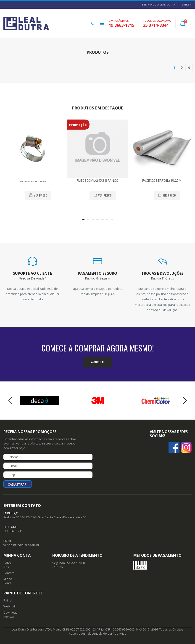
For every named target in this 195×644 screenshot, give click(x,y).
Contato (9, 573)
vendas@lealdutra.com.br (21, 545)
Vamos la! (98, 362)
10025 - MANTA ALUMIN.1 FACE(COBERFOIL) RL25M (162, 179)
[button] (93, 24)
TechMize (120, 633)
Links (186, 4)
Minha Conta (8, 581)
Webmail (9, 606)
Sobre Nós (8, 565)
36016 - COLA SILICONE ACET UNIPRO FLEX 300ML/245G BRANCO (97, 179)
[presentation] (10, 401)
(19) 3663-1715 (13, 531)
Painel (8, 600)
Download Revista (11, 615)
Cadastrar (17, 484)
